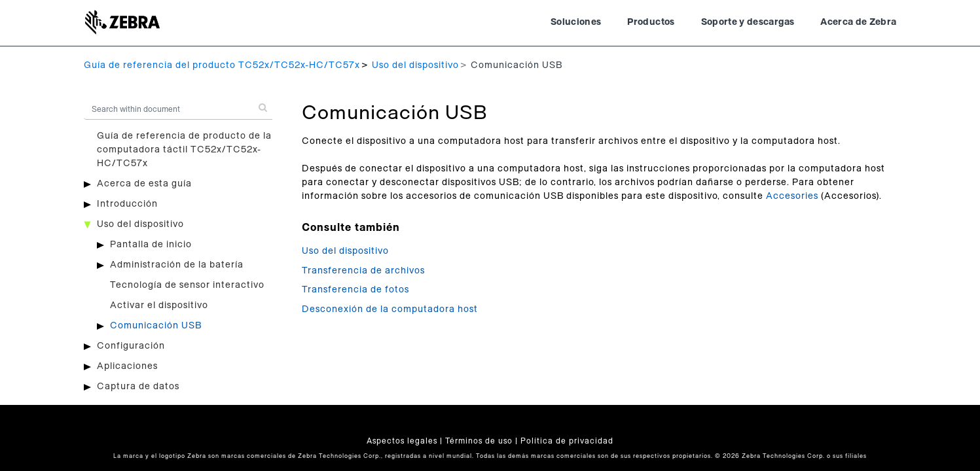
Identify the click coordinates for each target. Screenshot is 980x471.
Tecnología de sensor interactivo (187, 285)
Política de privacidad (567, 441)
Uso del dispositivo (415, 65)
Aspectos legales (402, 441)
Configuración (131, 346)
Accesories (792, 196)
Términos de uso (479, 441)
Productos (651, 22)
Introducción (127, 204)
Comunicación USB (156, 326)
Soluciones (576, 22)
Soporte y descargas (748, 22)
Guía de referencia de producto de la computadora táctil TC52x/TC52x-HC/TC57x (184, 150)
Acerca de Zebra (858, 22)
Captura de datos (138, 387)
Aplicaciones (127, 366)
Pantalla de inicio (151, 245)
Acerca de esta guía (144, 184)
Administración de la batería (177, 265)
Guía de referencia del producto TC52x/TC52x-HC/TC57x (222, 65)
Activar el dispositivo (159, 305)
